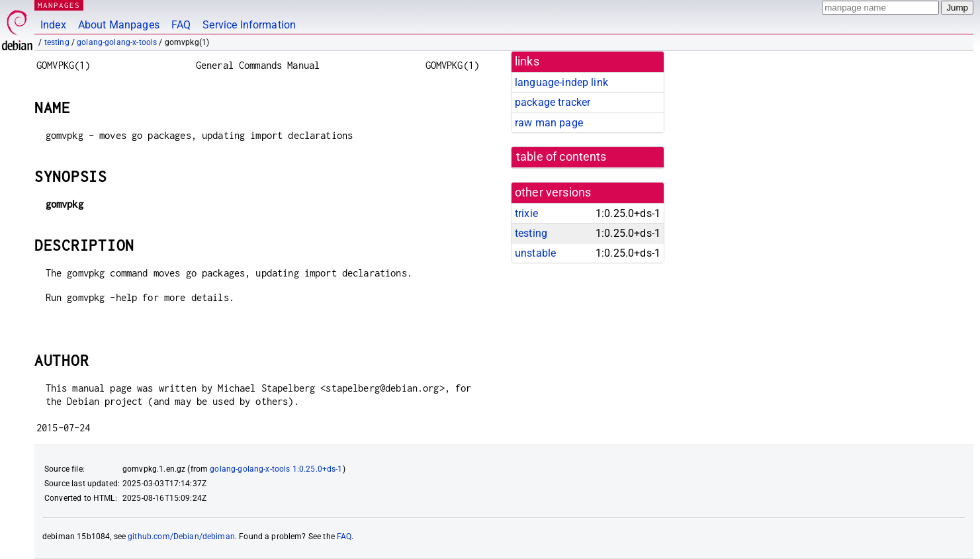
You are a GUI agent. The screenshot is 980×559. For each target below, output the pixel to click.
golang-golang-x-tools (117, 42)
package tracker (553, 102)
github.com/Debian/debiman (181, 537)
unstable (535, 253)
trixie (526, 213)
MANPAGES (59, 5)
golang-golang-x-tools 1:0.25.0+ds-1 (276, 469)
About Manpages (119, 25)
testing (57, 42)
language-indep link (561, 82)
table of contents (561, 157)
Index (53, 25)
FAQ (181, 25)
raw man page (549, 123)
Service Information (249, 25)
